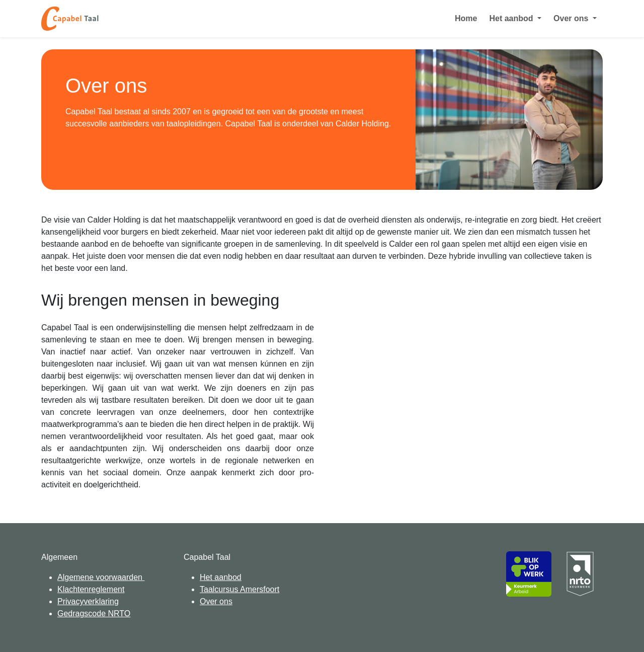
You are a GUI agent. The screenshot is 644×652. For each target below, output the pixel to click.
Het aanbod (221, 577)
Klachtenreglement (91, 589)
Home (466, 18)
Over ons (216, 601)
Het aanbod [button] (512, 18)
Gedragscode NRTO (94, 613)
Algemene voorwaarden (101, 577)
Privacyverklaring (88, 601)
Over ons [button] (572, 18)
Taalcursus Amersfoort (239, 589)
